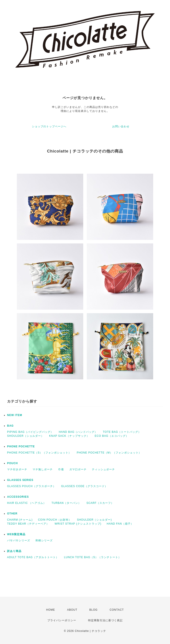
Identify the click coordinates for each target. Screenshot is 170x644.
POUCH (12, 463)
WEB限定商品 (16, 534)
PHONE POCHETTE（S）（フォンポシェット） (39, 453)
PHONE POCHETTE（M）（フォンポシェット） (109, 453)
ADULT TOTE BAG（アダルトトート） (33, 557)
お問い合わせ (121, 126)
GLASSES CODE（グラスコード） (84, 486)
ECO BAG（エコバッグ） (112, 436)
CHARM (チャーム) (20, 520)
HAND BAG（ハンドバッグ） (78, 432)
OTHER (12, 514)
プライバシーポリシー (62, 620)
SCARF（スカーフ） (100, 503)
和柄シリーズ (44, 540)
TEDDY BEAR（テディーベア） (28, 524)
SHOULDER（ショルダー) (95, 520)
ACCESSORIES (18, 497)
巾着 (61, 469)
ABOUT (72, 610)
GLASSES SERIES (20, 480)
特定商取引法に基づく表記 (105, 620)
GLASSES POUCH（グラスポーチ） (31, 486)
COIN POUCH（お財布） (55, 520)
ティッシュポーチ (103, 469)
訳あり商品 (14, 551)
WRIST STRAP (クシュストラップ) (78, 524)
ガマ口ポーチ (78, 469)
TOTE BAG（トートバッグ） (122, 432)
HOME (51, 610)
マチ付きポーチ (17, 469)
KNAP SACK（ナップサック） (69, 436)
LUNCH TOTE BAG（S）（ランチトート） (93, 557)
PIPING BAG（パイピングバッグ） (30, 432)
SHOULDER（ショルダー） (25, 436)
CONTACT (117, 610)
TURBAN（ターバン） (66, 503)
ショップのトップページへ (49, 126)
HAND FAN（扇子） (120, 524)
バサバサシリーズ (19, 540)
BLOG (94, 610)
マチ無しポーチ (43, 469)
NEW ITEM (15, 415)
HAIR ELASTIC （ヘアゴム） (27, 503)
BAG (10, 426)
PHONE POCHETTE (21, 446)
